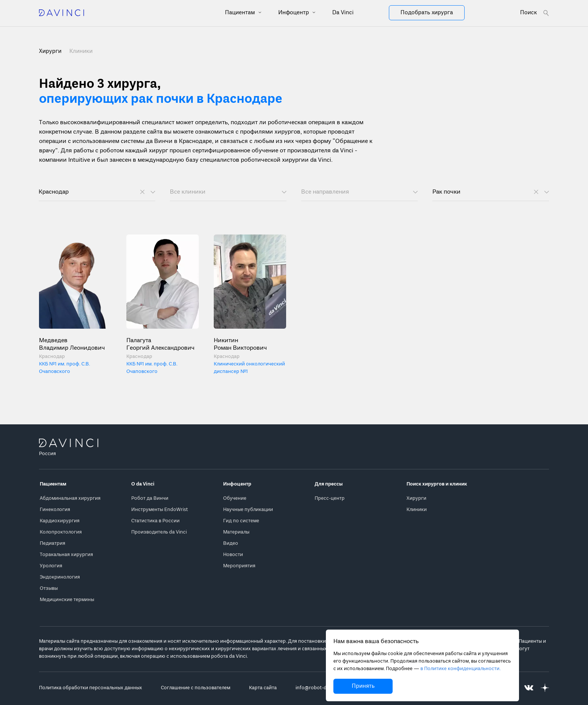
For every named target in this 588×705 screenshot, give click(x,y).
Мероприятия (239, 566)
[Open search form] (535, 13)
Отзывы (49, 589)
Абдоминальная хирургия (70, 498)
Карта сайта (263, 688)
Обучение (235, 498)
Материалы (236, 532)
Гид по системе (241, 521)
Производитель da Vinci (159, 532)
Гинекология (55, 510)
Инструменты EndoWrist (160, 510)
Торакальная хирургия (66, 555)
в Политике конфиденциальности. (460, 669)
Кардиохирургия (60, 521)
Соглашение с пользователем (196, 688)
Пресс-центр (330, 498)
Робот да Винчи (150, 498)
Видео (231, 543)
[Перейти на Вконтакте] (529, 688)
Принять (363, 686)
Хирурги (416, 498)
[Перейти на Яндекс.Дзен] (545, 688)
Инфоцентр (294, 13)
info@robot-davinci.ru (321, 688)
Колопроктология (61, 532)
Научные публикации (248, 510)
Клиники (81, 51)
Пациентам (241, 13)
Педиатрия (52, 543)
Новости (233, 555)
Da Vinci (343, 13)
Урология (51, 566)
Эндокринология (60, 577)
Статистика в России (155, 521)
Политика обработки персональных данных (91, 688)
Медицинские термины (67, 600)
